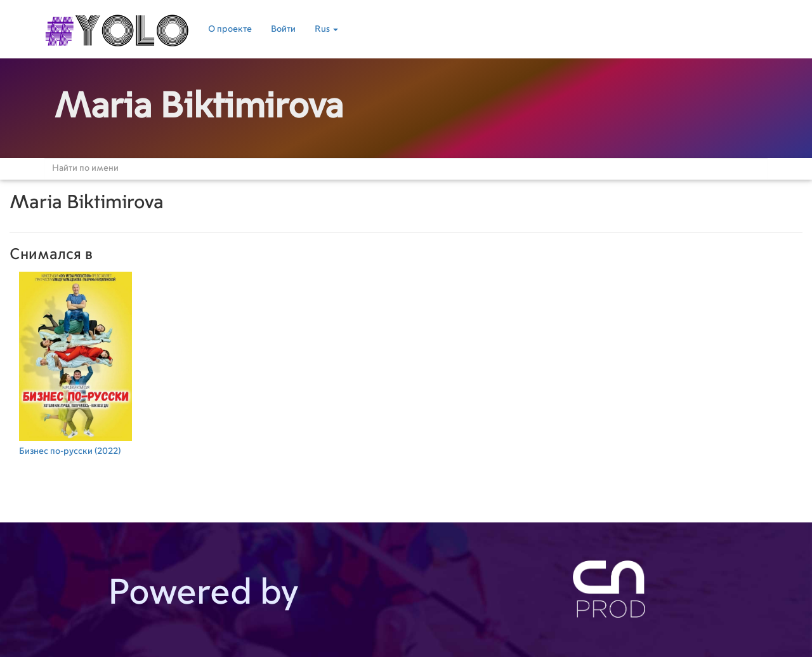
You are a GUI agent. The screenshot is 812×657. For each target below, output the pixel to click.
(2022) (75, 362)
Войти (283, 29)
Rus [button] (326, 29)
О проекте (230, 29)
